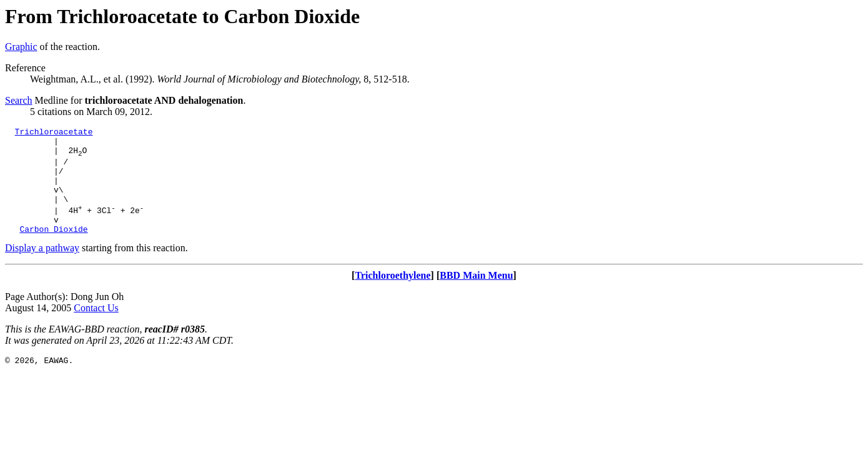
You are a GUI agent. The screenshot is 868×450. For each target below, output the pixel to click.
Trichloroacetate (54, 133)
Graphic (21, 47)
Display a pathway (42, 268)
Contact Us (96, 328)
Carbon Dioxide (53, 249)
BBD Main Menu (476, 296)
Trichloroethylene (392, 296)
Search (19, 100)
